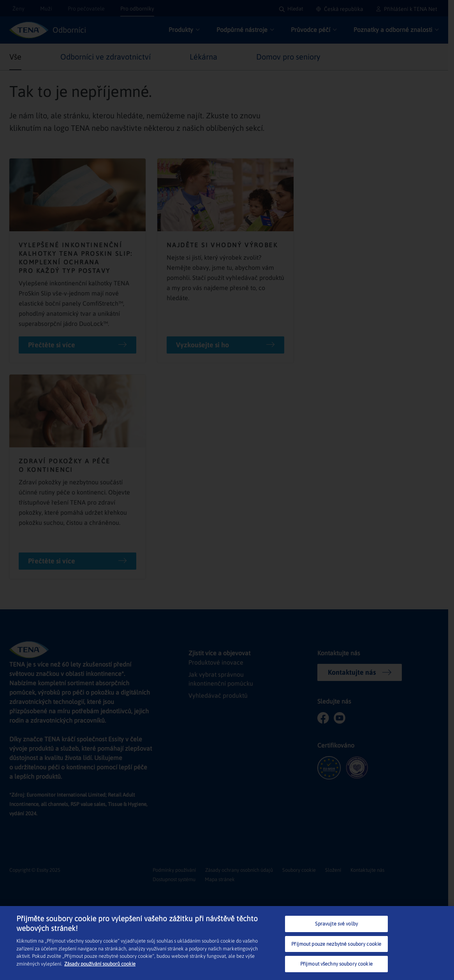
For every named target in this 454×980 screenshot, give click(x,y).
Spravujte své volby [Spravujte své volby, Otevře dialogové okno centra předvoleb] (336, 924)
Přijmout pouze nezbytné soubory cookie (336, 944)
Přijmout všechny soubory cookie (336, 964)
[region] (227, 943)
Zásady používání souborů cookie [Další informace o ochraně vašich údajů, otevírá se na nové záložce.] (100, 964)
